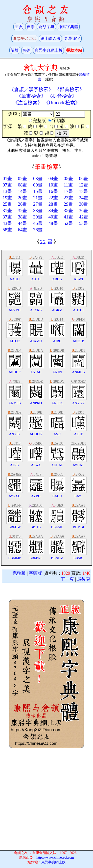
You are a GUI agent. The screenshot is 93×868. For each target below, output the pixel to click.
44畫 (23, 223)
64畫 (23, 230)
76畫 (38, 230)
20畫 (23, 198)
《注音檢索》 (28, 103)
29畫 (69, 204)
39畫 (38, 217)
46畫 (38, 223)
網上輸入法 (50, 39)
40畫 (53, 217)
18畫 (84, 191)
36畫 (84, 210)
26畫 (23, 204)
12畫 (84, 185)
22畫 (53, 198)
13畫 (7, 191)
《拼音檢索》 (62, 96)
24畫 (84, 198)
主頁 (19, 27)
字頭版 (35, 573)
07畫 (7, 185)
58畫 (7, 230)
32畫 (23, 210)
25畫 (7, 204)
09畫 (38, 185)
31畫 (7, 210)
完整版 (19, 573)
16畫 (53, 191)
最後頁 (84, 579)
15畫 (38, 191)
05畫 (69, 178)
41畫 (69, 217)
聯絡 (27, 50)
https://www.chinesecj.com (55, 858)
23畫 (69, 198)
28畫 (53, 204)
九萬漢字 (72, 39)
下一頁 (67, 579)
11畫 (68, 185)
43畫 (7, 223)
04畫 (53, 178)
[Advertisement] (47, 800)
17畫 (69, 191)
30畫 (84, 204)
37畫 (7, 217)
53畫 (84, 223)
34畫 (53, 210)
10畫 (53, 185)
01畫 (7, 178)
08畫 (23, 185)
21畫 (38, 198)
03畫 (38, 178)
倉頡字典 (46, 27)
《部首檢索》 (70, 89)
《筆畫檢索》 (31, 96)
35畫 (69, 210)
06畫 (84, 178)
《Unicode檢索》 (62, 103)
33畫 (38, 210)
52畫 (69, 223)
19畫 (7, 198)
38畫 (23, 217)
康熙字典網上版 (48, 50)
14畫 (23, 191)
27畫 (38, 204)
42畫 (84, 217)
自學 (31, 27)
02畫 (23, 178)
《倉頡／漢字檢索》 (31, 89)
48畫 (53, 223)
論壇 (15, 50)
